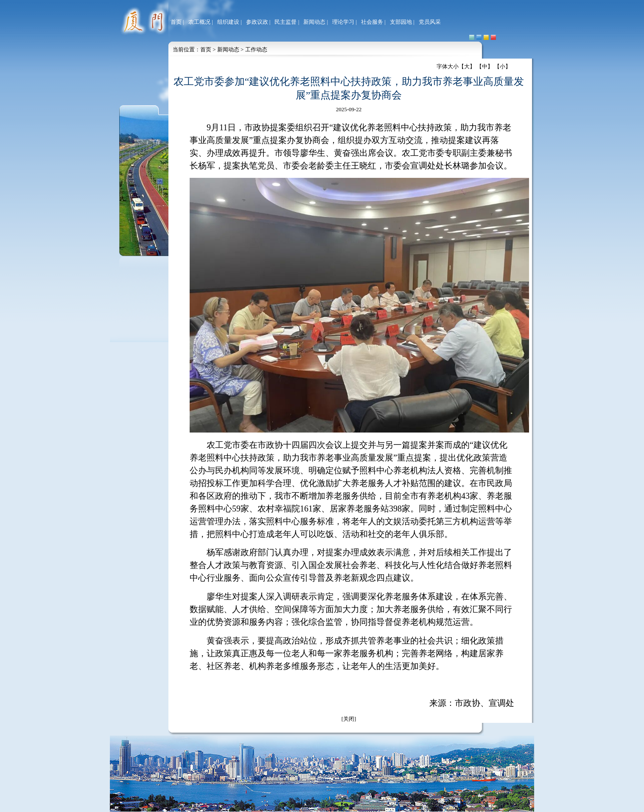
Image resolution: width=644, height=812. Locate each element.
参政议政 (257, 22)
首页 (176, 22)
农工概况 (199, 22)
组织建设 (228, 22)
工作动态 (256, 49)
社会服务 (372, 22)
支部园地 (401, 22)
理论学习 (343, 22)
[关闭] (349, 719)
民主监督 (286, 22)
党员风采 (430, 22)
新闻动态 (314, 22)
